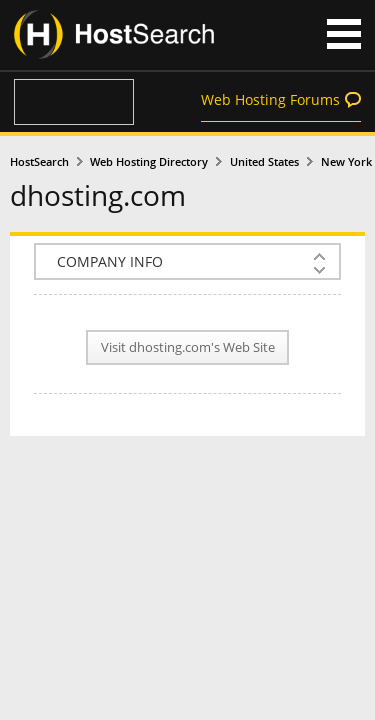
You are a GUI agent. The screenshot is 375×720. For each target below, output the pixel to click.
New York (346, 162)
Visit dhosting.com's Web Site (188, 347)
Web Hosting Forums (270, 99)
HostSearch (39, 162)
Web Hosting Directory (149, 162)
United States (264, 162)
